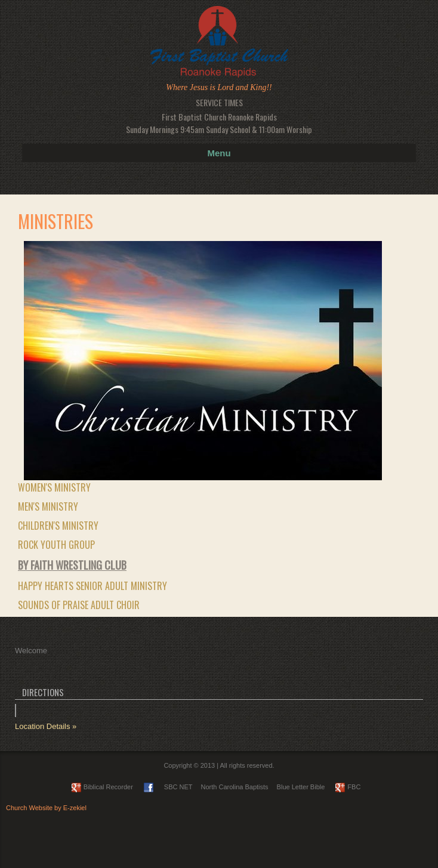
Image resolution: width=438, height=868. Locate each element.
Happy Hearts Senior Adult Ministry (92, 586)
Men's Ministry (48, 506)
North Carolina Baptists (235, 787)
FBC (348, 787)
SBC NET (178, 787)
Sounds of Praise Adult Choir (79, 605)
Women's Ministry (54, 487)
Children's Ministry (58, 526)
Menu (219, 153)
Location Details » (46, 726)
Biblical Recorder (102, 787)
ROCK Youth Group (56, 545)
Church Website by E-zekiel (46, 808)
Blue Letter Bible (301, 787)
